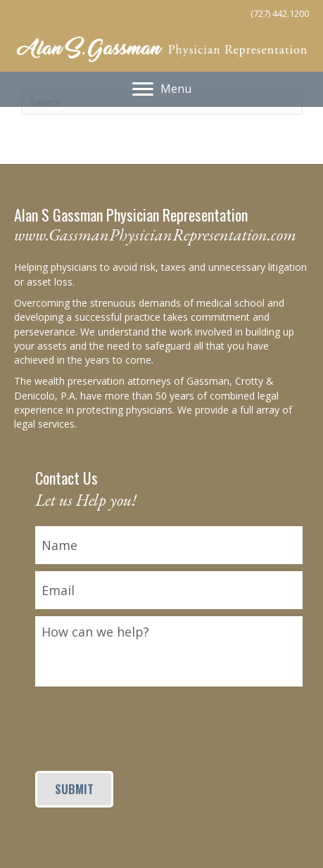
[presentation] (142, 721)
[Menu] (162, 89)
